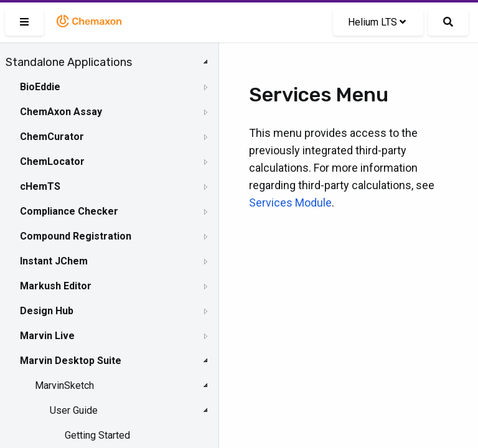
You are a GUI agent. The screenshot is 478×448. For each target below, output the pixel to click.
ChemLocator (52, 161)
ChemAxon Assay (61, 112)
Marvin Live (47, 336)
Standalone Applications (69, 62)
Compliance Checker (69, 211)
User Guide (74, 410)
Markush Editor (56, 286)
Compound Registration (76, 236)
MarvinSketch (64, 385)
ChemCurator (52, 137)
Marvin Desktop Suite (71, 361)
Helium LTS (377, 22)
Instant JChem (54, 261)
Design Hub (47, 311)
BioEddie (40, 87)
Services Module (290, 203)
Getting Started (97, 435)
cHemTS (40, 186)
